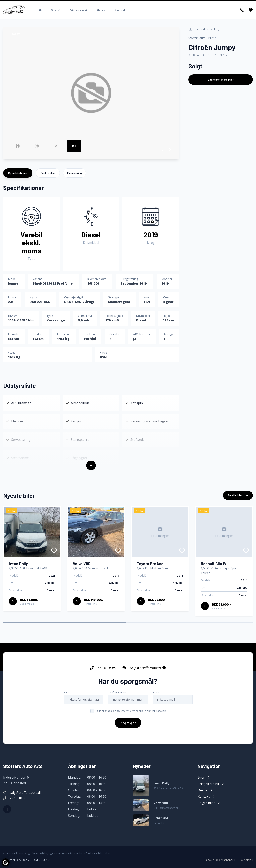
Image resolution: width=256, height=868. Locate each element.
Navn (66, 693)
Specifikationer (18, 173)
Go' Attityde (246, 860)
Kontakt (120, 10)
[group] (91, 93)
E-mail (156, 693)
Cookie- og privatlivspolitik (221, 860)
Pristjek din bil (78, 10)
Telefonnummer (117, 693)
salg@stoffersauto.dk (144, 668)
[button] (163, 150)
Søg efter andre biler (221, 80)
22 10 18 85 (103, 668)
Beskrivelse (48, 173)
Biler (211, 38)
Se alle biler (238, 495)
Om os (101, 10)
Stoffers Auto (197, 38)
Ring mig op (128, 723)
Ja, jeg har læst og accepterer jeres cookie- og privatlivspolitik (131, 711)
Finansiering (74, 173)
